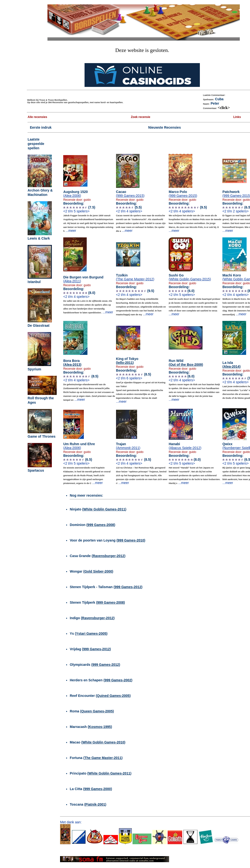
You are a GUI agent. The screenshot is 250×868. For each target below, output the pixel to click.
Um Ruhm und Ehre (79, 446)
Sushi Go (190, 277)
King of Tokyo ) (127, 361)
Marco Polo (183, 194)
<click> (224, 108)
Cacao (130, 194)
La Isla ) (231, 365)
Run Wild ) (186, 363)
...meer (71, 231)
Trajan (128, 446)
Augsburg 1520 (75, 194)
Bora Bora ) (72, 363)
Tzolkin (135, 277)
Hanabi (185, 446)
